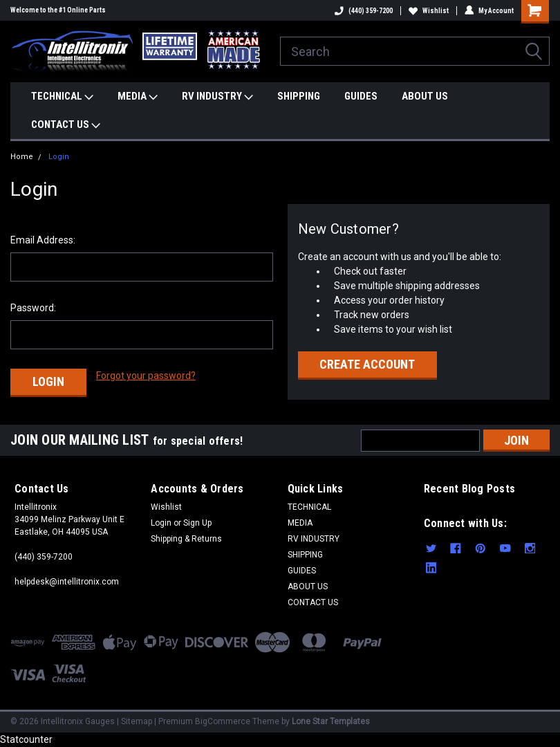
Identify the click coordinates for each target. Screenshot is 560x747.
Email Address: (43, 240)
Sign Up (197, 523)
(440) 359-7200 (364, 11)
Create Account (367, 364)
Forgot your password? (146, 376)
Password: (33, 308)
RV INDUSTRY (217, 97)
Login (59, 157)
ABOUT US (425, 96)
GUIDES (361, 96)
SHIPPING (299, 96)
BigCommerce (223, 721)
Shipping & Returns (186, 539)
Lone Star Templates (331, 721)
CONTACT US (66, 125)
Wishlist (429, 11)
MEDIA (138, 97)
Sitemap (137, 721)
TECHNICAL (62, 97)
